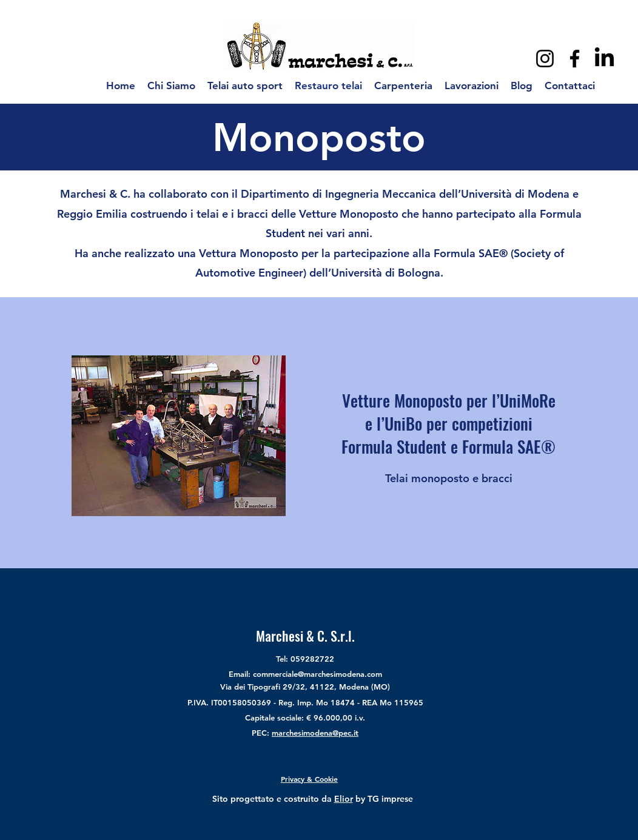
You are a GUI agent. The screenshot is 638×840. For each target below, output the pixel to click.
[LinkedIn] (604, 59)
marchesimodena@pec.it (315, 733)
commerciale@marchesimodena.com (317, 674)
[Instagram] (545, 59)
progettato (252, 799)
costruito (301, 799)
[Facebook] (575, 59)
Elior (344, 799)
